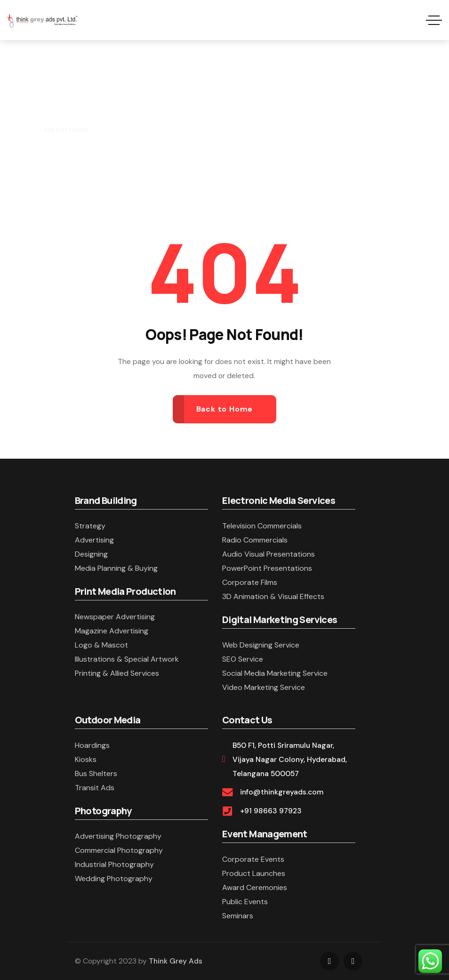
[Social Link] (329, 961)
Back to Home (225, 409)
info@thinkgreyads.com (282, 792)
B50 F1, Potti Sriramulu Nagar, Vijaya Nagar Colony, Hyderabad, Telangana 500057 (290, 759)
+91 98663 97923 (271, 811)
